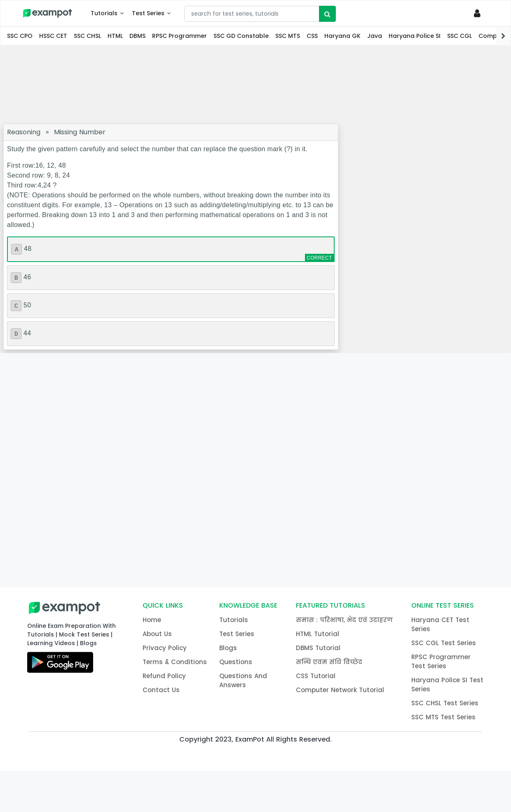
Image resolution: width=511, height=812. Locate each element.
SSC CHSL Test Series (445, 703)
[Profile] (479, 13)
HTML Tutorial (318, 634)
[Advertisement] (255, 84)
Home (152, 620)
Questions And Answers (243, 680)
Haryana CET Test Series (440, 624)
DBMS (137, 36)
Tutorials (104, 13)
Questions (236, 662)
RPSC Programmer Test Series (441, 661)
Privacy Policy (165, 648)
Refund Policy (164, 676)
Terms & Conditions (175, 662)
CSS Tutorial (316, 676)
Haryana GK (342, 36)
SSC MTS (288, 36)
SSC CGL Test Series (444, 643)
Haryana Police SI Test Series (447, 684)
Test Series (148, 13)
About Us (157, 634)
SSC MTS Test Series (443, 717)
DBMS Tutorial (318, 648)
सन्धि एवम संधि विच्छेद (329, 662)
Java (375, 36)
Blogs (228, 648)
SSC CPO (20, 36)
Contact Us (161, 690)
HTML (115, 36)
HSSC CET (53, 36)
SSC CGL (459, 36)
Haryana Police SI (415, 36)
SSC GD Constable (241, 36)
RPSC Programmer (179, 36)
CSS (312, 36)
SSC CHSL (87, 36)
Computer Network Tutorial (340, 690)
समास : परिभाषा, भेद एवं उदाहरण (344, 620)
